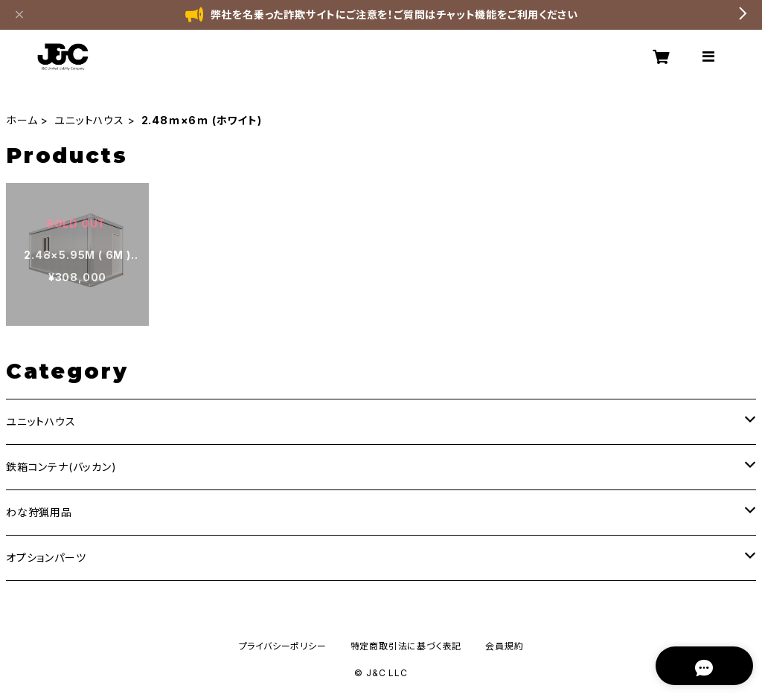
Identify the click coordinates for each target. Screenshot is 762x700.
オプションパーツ (46, 558)
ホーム (22, 120)
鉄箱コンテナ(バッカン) (61, 467)
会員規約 (504, 646)
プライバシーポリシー (283, 646)
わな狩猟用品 (39, 512)
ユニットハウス (89, 120)
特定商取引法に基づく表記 (406, 646)
